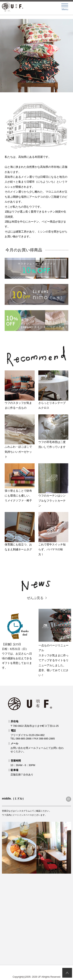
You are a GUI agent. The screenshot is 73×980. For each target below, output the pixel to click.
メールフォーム (37, 748)
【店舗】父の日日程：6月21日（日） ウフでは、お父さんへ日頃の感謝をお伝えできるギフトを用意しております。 (18, 639)
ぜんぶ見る (35, 598)
